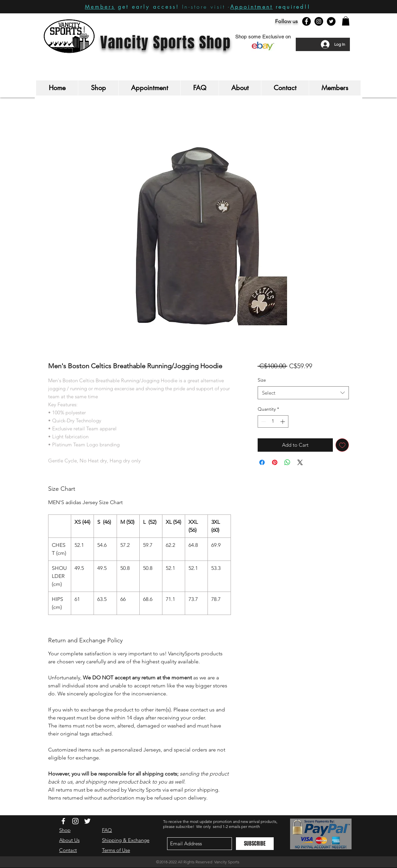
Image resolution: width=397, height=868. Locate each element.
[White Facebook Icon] (63, 821)
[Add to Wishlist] (342, 445)
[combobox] (303, 393)
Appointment (251, 7)
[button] (346, 21)
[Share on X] (300, 462)
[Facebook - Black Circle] (306, 21)
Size (262, 380)
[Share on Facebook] (262, 462)
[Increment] (283, 421)
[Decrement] (263, 421)
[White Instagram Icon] (75, 821)
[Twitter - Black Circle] (331, 21)
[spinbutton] (273, 421)
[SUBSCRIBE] (255, 844)
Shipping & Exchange (126, 840)
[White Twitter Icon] (87, 821)
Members (100, 7)
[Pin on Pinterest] (275, 462)
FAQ (107, 830)
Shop (65, 830)
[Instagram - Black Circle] (319, 21)
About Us (69, 840)
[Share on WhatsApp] (287, 462)
